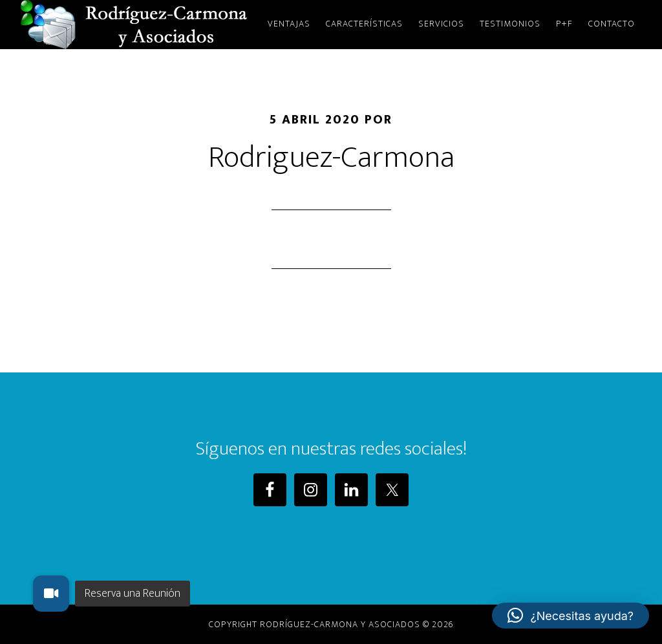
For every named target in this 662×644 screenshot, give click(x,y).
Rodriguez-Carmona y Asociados (137, 25)
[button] (571, 616)
